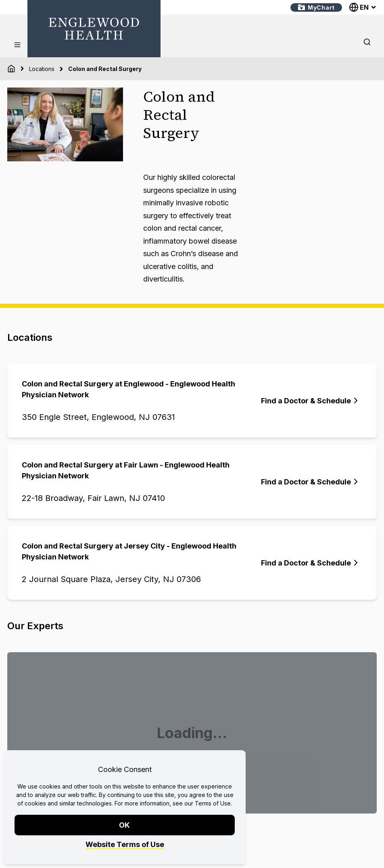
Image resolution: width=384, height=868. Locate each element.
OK (125, 825)
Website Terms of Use (125, 844)
